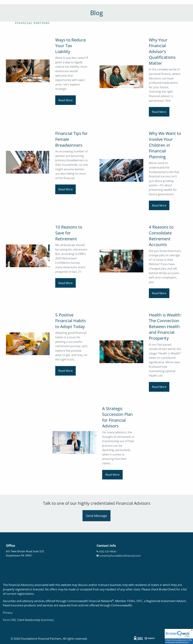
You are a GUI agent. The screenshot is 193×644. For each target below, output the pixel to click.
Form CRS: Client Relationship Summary (28, 620)
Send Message (96, 516)
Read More (65, 100)
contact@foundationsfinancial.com (120, 556)
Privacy (8, 613)
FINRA (131, 601)
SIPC (139, 601)
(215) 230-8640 (108, 551)
